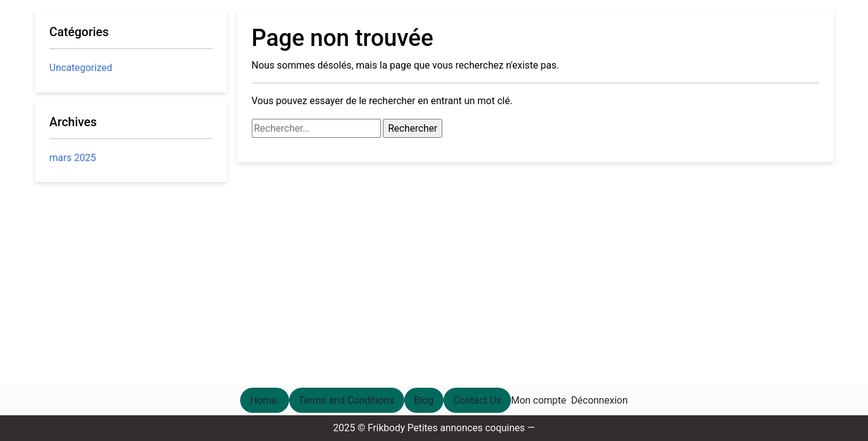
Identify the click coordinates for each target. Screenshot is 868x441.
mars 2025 (73, 158)
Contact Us (477, 400)
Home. (264, 400)
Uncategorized (81, 68)
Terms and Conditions (347, 400)
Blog (424, 400)
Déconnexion (599, 400)
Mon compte (538, 400)
